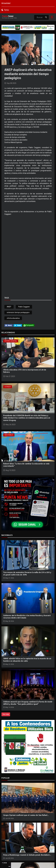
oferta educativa (13, 318)
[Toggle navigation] (51, 17)
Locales (8, 387)
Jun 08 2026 (10, 818)
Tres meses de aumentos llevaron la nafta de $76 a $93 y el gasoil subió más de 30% (27, 574)
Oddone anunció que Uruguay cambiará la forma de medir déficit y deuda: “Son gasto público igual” (28, 703)
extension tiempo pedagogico (18, 312)
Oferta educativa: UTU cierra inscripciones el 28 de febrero (25, 371)
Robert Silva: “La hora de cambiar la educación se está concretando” (26, 465)
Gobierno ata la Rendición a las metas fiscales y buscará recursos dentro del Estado (27, 617)
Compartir (29, 325)
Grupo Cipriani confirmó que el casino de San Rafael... (26, 815)
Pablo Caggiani (24, 307)
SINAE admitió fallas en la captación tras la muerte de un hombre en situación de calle (27, 660)
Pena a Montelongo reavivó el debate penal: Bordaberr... (27, 855)
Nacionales (9, 435)
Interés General (11, 341)
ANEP (9, 307)
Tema (6, 10)
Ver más (6, 714)
